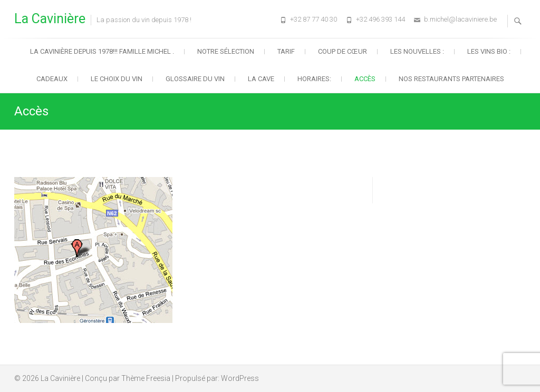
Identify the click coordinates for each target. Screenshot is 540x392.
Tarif (286, 51)
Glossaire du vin (195, 79)
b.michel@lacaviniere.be (460, 19)
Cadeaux (52, 79)
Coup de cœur (343, 51)
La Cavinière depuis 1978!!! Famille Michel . (102, 51)
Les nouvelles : (417, 51)
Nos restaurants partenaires (451, 79)
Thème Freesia (146, 378)
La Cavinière (50, 19)
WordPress (240, 378)
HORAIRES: (314, 79)
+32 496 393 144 (380, 19)
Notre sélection (226, 51)
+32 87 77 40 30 (314, 19)
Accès (365, 79)
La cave (261, 79)
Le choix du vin (117, 79)
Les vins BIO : (489, 51)
